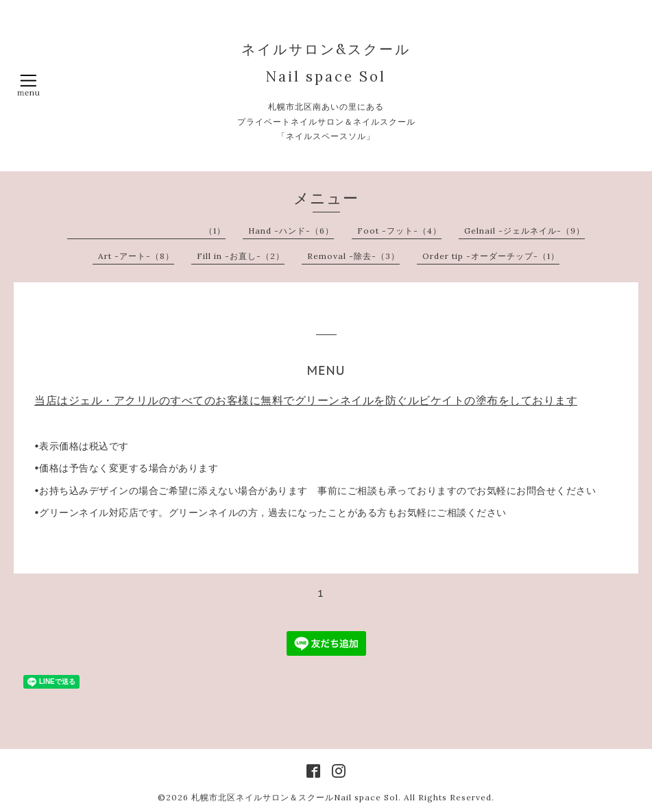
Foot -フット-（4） (399, 231)
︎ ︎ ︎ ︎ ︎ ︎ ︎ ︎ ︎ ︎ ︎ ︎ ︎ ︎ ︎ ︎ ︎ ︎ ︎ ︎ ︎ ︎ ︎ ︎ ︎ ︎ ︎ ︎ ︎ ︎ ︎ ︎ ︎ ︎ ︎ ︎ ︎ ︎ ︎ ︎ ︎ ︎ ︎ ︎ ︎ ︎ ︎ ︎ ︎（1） (149, 231)
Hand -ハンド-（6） (291, 231)
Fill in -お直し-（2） (241, 256)
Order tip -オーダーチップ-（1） (491, 256)
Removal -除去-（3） (353, 256)
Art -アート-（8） (136, 256)
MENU (326, 370)
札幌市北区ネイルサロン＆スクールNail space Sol (295, 797)
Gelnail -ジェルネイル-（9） (524, 231)
